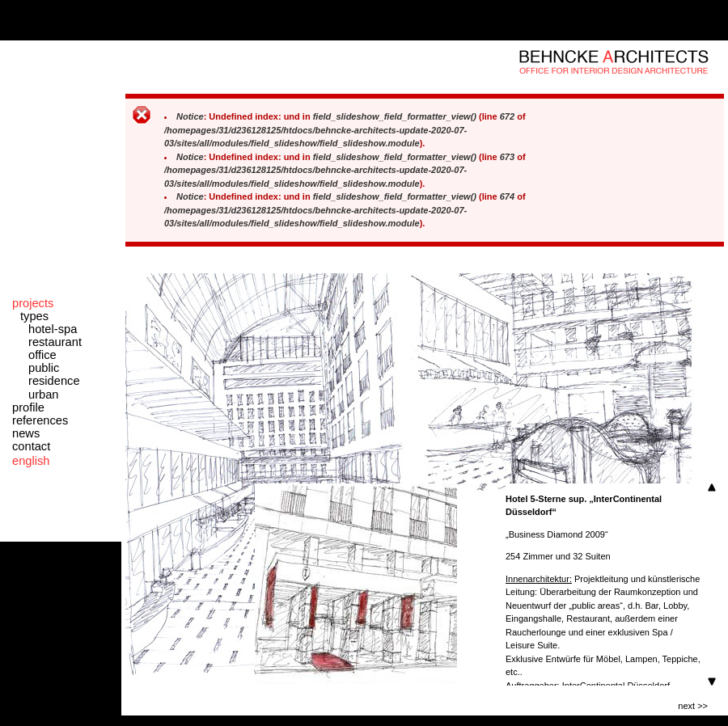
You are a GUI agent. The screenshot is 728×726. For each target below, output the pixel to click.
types (34, 316)
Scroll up (712, 488)
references (40, 420)
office (42, 355)
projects (33, 303)
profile (28, 407)
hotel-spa (53, 329)
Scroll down (712, 682)
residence (54, 381)
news (26, 433)
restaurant (55, 342)
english (31, 461)
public (44, 368)
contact (31, 446)
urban (44, 395)
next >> (693, 706)
